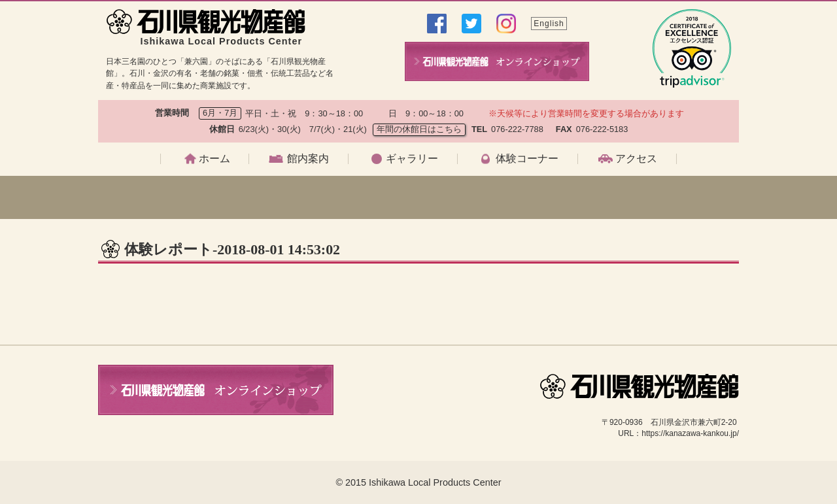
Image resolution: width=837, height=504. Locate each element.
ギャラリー (412, 159)
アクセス (636, 159)
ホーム (214, 159)
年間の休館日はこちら (419, 129)
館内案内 (308, 159)
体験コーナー (527, 159)
